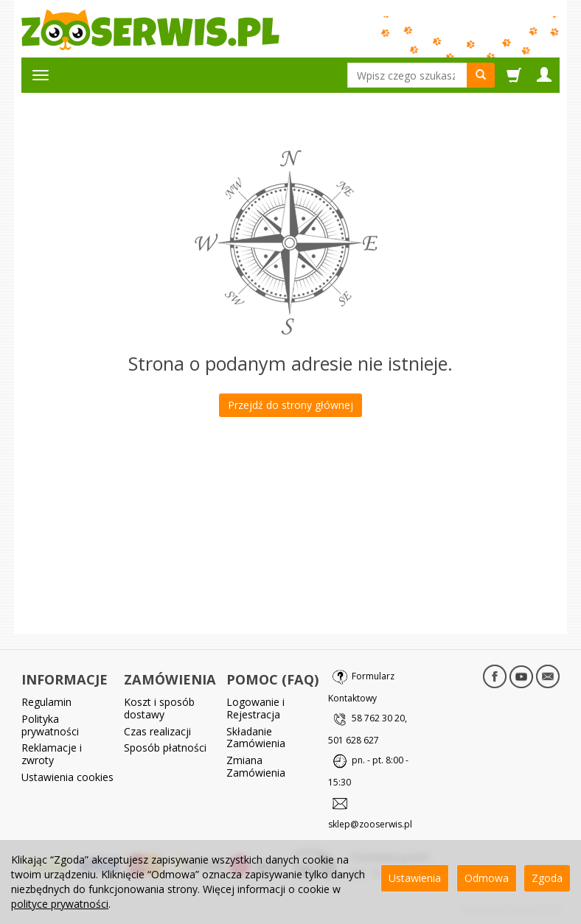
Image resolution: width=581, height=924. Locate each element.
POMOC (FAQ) (272, 679)
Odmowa (487, 878)
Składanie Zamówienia (256, 738)
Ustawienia (415, 878)
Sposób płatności (165, 748)
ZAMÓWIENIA (170, 679)
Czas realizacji (157, 731)
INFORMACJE (65, 679)
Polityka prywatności (50, 725)
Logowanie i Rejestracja (255, 708)
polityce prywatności (60, 904)
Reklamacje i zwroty (52, 754)
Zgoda (547, 878)
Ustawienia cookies (67, 777)
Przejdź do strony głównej (290, 405)
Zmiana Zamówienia (256, 766)
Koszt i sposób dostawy (159, 708)
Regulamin (46, 702)
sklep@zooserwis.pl (370, 824)
